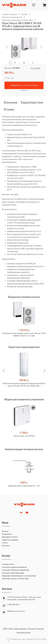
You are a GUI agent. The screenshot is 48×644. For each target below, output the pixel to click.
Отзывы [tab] (9, 109)
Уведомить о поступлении (24, 85)
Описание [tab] (10, 102)
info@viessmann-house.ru (16, 611)
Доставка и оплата (10, 537)
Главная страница (9, 14)
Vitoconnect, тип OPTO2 (24, 436)
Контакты (6, 546)
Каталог (25, 14)
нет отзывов (35, 68)
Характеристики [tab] (32, 102)
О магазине (7, 534)
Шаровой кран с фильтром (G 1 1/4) (24, 486)
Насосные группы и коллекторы (15, 579)
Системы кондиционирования (14, 567)
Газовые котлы (8, 564)
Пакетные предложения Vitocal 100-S (17, 20)
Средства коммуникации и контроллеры (19, 576)
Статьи (5, 543)
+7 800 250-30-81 (13, 605)
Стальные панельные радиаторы (15, 570)
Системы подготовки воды (13, 573)
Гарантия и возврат (10, 540)
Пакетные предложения (12, 17)
